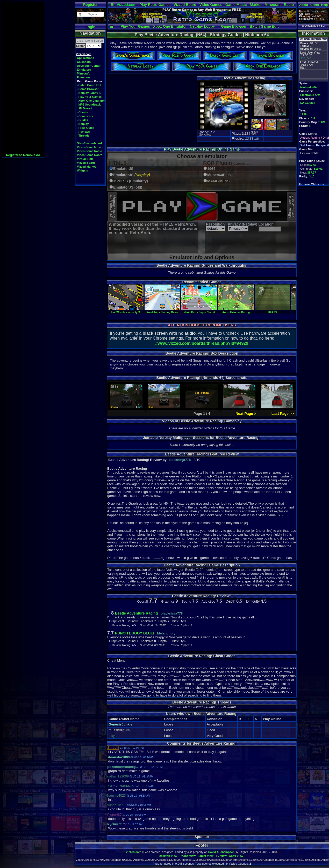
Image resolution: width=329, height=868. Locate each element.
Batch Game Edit (264, 26)
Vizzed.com (126, 5)
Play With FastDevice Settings (291, 206)
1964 (211, 169)
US (323, 122)
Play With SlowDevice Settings (112, 206)
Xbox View (236, 856)
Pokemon (83, 77)
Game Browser (234, 26)
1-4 (313, 118)
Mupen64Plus (219, 175)
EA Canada (308, 103)
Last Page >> (283, 414)
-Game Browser (88, 89)
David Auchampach (221, 852)
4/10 (312, 176)
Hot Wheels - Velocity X (126, 311)
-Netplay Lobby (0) (90, 93)
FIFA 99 (272, 311)
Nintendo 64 (308, 87)
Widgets (83, 170)
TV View (221, 856)
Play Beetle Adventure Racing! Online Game (202, 149)
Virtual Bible (85, 159)
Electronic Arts (310, 95)
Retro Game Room (90, 81)
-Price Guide (86, 128)
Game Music (236, 5)
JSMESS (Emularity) (131, 181)
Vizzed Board (185, 5)
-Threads (83, 136)
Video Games (211, 5)
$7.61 (313, 165)
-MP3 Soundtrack (89, 104)
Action (305, 138)
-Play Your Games (90, 97)
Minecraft (273, 5)
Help (324, 5)
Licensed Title (310, 153)
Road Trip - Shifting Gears (162, 311)
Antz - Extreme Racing (236, 311)
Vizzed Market (86, 167)
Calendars (84, 62)
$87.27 (312, 173)
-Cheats (83, 112)
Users (315, 5)
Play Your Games (135, 26)
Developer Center (89, 66)
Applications (85, 58)
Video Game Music (90, 147)
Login (90, 27)
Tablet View (206, 856)
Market (256, 5)
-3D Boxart (85, 108)
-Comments (85, 116)
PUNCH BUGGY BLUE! (135, 633)
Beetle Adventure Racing (136, 613)
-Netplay (83, 124)
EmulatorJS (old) (128, 187)
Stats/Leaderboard (90, 143)
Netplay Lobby (202, 26)
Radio (289, 5)
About (304, 5)
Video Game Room (90, 155)
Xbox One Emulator (170, 26)
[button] (90, 14)
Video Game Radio (90, 151)
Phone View (188, 856)
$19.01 (318, 169)
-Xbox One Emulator (91, 101)
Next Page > (246, 414)
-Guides (83, 120)
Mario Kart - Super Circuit (199, 311)
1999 (303, 114)
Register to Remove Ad (23, 155)
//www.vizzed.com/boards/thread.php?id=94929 (202, 343)
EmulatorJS (123, 169)
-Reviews (84, 132)
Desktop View (168, 856)
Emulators (84, 70)
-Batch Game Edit (89, 85)
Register (90, 5)
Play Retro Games (155, 5)
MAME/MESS (218, 181)
